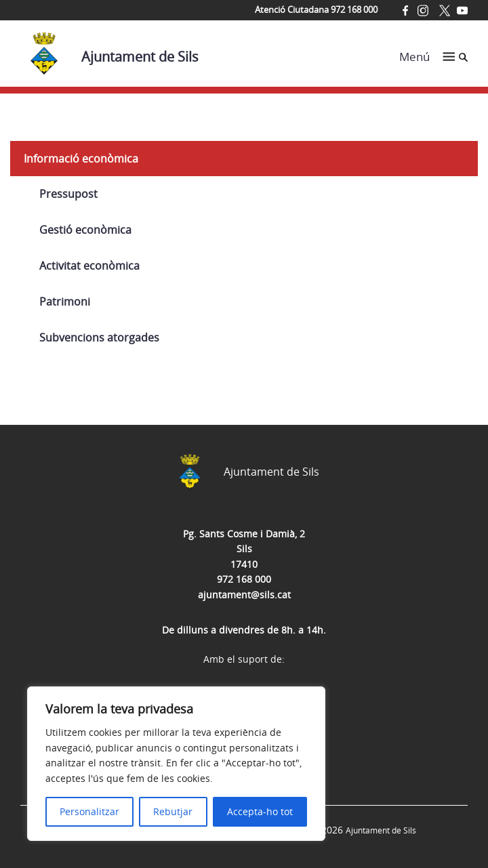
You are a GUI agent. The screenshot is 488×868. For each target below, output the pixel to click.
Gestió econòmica (85, 230)
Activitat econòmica (89, 266)
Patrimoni (65, 302)
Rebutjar (173, 811)
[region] (176, 764)
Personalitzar (89, 811)
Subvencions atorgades (99, 337)
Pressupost (68, 194)
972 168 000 (244, 579)
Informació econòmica (81, 159)
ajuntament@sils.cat (244, 595)
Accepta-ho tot (260, 811)
